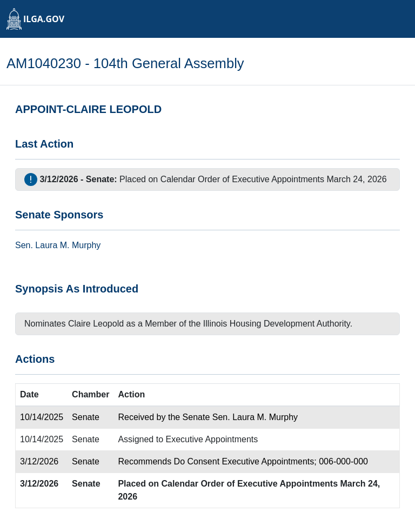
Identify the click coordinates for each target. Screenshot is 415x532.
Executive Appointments (212, 439)
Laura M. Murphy (68, 245)
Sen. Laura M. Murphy (255, 417)
